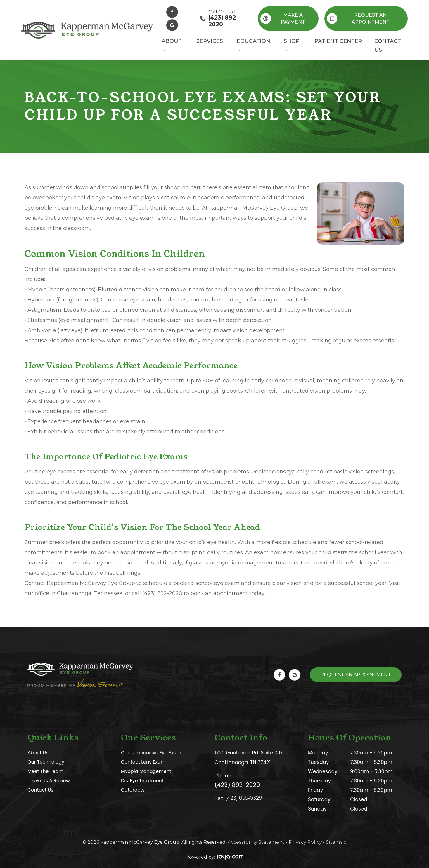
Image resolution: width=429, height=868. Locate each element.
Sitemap (336, 842)
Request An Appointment (356, 675)
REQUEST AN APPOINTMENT (358, 19)
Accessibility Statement (256, 842)
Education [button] (254, 44)
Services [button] (210, 44)
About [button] (172, 44)
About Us (38, 753)
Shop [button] (292, 44)
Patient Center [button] (338, 44)
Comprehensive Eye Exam (153, 753)
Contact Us (388, 46)
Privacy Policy (305, 842)
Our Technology (47, 762)
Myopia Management (147, 771)
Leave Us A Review (50, 781)
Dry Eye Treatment (143, 781)
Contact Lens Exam (144, 762)
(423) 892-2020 (237, 784)
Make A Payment (283, 19)
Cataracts (133, 790)
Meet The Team (46, 771)
